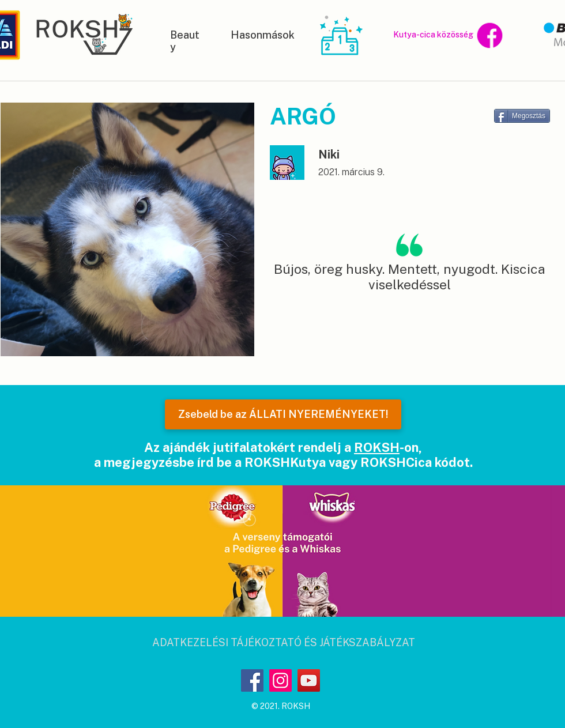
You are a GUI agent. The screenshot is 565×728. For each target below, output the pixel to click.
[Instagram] (280, 680)
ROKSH (377, 447)
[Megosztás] (522, 116)
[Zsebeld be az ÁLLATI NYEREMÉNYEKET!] (283, 414)
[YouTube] (309, 680)
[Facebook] (252, 680)
